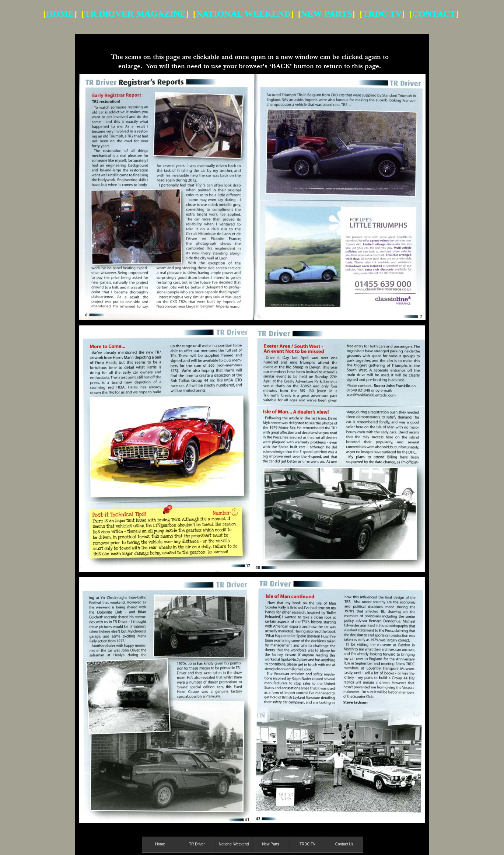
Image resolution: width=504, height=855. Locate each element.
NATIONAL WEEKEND (243, 14)
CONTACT (434, 14)
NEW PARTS (327, 14)
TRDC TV (382, 14)
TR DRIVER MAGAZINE (135, 14)
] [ (357, 14)
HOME (60, 14)
